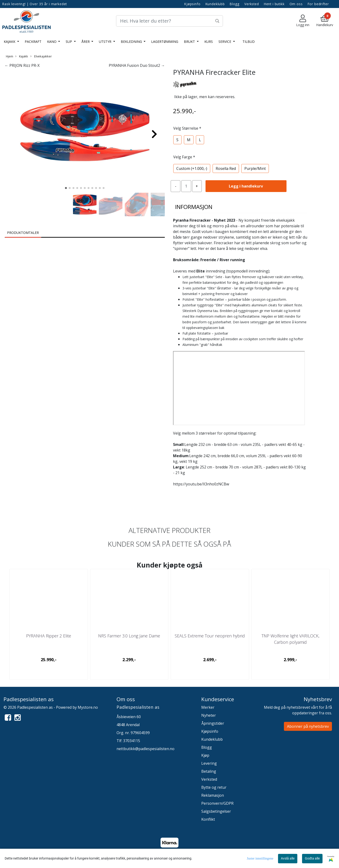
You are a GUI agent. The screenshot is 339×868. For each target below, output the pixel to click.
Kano (52, 42)
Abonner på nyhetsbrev (308, 726)
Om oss (296, 4)
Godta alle (312, 858)
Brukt (190, 42)
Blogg (235, 4)
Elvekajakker (41, 56)
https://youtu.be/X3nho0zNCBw (201, 484)
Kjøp (205, 755)
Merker (208, 707)
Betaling (209, 771)
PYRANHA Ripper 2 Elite (49, 636)
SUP (69, 42)
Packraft (33, 42)
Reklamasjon (213, 795)
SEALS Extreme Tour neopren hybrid (210, 636)
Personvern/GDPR (217, 803)
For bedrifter (318, 4)
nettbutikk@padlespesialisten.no (145, 749)
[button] (66, 188)
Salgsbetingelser (216, 811)
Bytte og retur (214, 787)
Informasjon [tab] (194, 207)
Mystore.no (88, 707)
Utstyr (106, 42)
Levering (209, 763)
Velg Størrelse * (187, 128)
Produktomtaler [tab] (23, 233)
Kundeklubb (215, 4)
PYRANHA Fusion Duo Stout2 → (137, 65)
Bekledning (132, 42)
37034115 (132, 741)
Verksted (252, 4)
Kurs (209, 42)
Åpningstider (213, 723)
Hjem (10, 56)
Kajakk (10, 42)
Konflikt (208, 819)
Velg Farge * (184, 157)
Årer (86, 42)
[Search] (169, 21)
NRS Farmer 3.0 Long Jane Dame (129, 636)
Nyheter (209, 715)
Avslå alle (288, 858)
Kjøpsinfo (192, 4)
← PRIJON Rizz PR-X (22, 65)
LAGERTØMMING (165, 42)
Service (225, 42)
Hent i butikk (274, 4)
